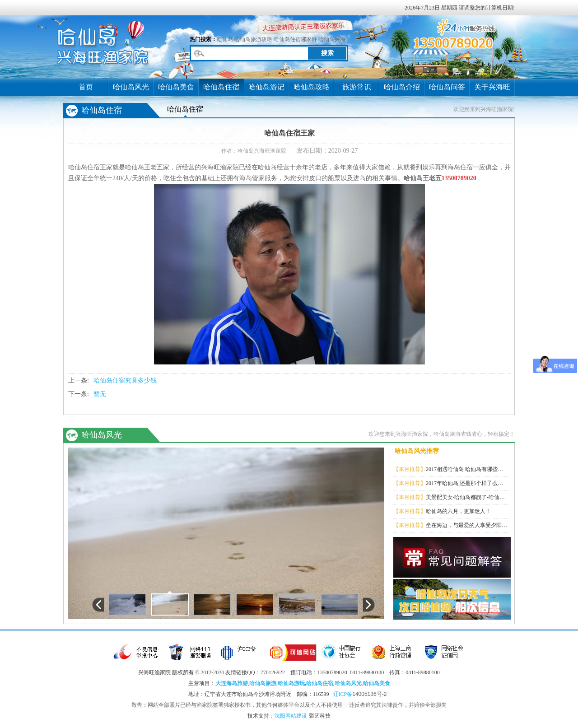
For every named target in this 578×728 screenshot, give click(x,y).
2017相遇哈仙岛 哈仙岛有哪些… (464, 469)
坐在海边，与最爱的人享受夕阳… (466, 525)
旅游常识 (357, 87)
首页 (86, 87)
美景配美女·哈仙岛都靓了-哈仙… (465, 497)
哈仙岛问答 (447, 87)
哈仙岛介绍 (402, 87)
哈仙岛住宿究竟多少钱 (125, 380)
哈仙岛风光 (131, 87)
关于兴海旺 (492, 87)
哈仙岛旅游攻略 (253, 39)
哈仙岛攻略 (312, 87)
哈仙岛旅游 (263, 683)
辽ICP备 (361, 694)
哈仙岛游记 (266, 87)
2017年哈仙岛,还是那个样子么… (464, 483)
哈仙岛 (225, 39)
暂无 (100, 394)
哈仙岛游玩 (291, 683)
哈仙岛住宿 (221, 87)
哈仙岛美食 (176, 87)
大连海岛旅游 (232, 683)
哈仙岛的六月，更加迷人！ (458, 511)
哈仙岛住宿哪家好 (295, 39)
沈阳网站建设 (291, 716)
